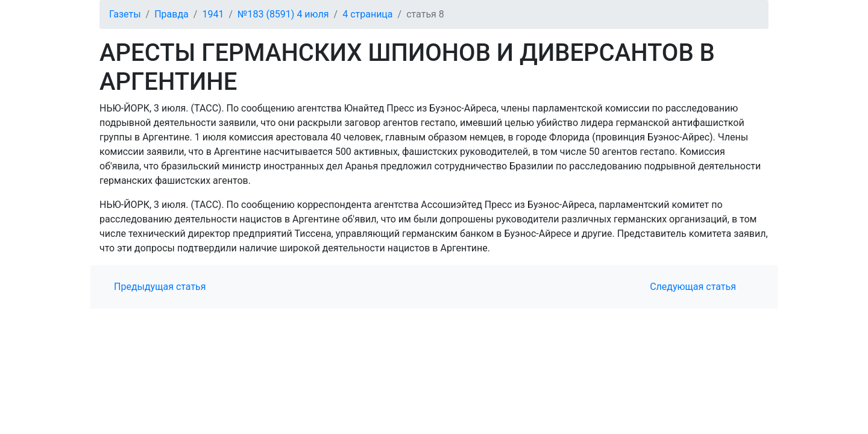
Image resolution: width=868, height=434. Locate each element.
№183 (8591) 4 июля (283, 14)
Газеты (125, 14)
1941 (213, 14)
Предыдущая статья (160, 287)
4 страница (367, 14)
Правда (171, 14)
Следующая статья (693, 287)
